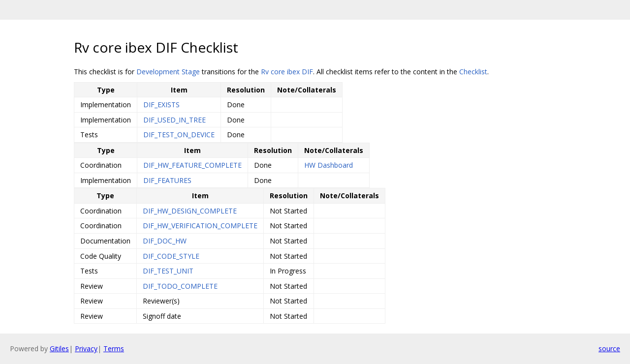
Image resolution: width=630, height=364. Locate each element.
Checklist (473, 72)
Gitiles (59, 349)
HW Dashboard (329, 165)
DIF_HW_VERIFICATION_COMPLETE (200, 226)
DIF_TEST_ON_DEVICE (179, 135)
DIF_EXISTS (161, 105)
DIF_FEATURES (167, 180)
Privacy (86, 349)
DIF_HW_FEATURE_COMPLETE (192, 165)
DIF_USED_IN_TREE (174, 120)
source (609, 349)
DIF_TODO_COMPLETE (180, 286)
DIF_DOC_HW (165, 241)
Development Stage (168, 72)
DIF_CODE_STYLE (171, 256)
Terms (114, 349)
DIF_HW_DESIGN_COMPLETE (190, 211)
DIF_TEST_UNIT (168, 271)
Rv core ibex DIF (287, 72)
